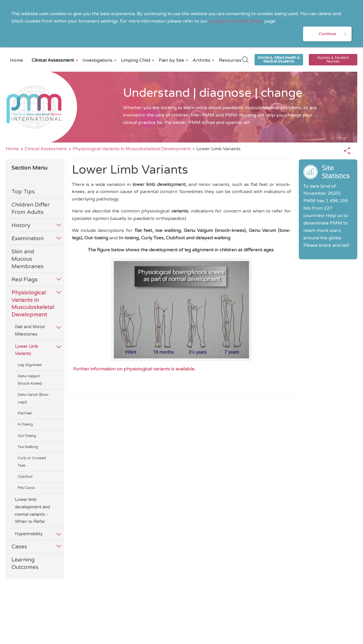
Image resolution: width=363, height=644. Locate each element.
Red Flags (25, 279)
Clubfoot (25, 477)
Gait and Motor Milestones (30, 330)
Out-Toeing (27, 436)
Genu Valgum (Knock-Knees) (30, 380)
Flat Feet (25, 413)
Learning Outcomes (25, 563)
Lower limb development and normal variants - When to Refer (32, 511)
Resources (230, 60)
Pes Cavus (26, 488)
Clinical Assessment (54, 60)
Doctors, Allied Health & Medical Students (279, 60)
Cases (19, 546)
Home (17, 60)
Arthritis (202, 60)
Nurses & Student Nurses (333, 60)
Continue (327, 34)
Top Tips (23, 191)
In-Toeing (25, 425)
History (21, 225)
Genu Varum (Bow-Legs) (34, 399)
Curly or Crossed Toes (32, 462)
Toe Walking (28, 447)
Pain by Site (172, 60)
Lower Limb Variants (27, 350)
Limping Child (136, 60)
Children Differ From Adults (31, 208)
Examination (28, 238)
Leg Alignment (30, 365)
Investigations (98, 60)
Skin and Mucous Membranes (28, 259)
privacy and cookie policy (236, 21)
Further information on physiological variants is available (134, 369)
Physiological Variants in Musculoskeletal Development (132, 149)
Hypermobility (29, 534)
